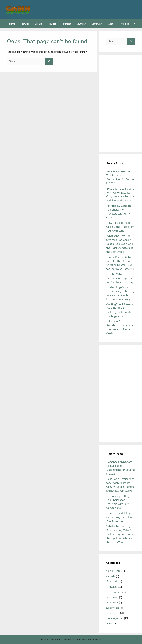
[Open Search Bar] (135, 24)
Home (12, 24)
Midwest (52, 24)
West (110, 24)
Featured (25, 24)
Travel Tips (124, 24)
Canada (38, 24)
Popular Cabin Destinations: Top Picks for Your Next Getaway (120, 278)
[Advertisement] (121, 103)
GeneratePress (94, 640)
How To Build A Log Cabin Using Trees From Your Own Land (120, 227)
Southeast (81, 24)
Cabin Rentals (114, 571)
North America (115, 592)
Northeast (66, 24)
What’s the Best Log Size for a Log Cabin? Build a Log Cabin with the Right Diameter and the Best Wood (120, 244)
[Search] (49, 62)
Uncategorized (115, 618)
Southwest (97, 24)
